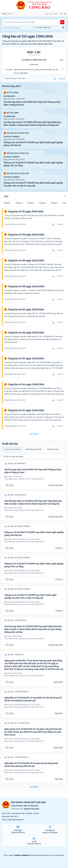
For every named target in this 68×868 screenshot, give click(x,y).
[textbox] (18, 28)
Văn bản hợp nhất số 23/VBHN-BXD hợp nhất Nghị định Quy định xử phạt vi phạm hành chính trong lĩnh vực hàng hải (32, 124)
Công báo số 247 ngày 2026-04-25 (31, 707)
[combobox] (18, 27)
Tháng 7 (7, 203)
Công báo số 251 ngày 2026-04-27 (31, 479)
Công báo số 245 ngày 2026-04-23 (31, 773)
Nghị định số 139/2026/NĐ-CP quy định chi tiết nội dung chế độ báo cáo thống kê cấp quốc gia (33, 699)
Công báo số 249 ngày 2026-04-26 (31, 542)
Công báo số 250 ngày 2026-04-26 (31, 510)
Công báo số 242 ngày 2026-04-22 (31, 676)
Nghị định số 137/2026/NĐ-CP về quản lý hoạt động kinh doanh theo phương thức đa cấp (31, 765)
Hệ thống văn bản (34, 449)
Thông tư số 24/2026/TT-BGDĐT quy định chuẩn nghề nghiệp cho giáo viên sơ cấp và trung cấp (33, 184)
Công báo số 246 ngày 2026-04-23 (31, 741)
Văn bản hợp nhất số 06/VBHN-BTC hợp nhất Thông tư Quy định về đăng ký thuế (32, 103)
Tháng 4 (42, 203)
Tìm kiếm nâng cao (50, 27)
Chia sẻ (62, 79)
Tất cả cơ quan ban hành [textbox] (13, 457)
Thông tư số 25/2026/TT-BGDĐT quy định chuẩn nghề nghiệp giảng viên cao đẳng (33, 164)
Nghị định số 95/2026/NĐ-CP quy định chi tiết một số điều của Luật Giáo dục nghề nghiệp (36, 71)
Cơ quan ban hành (12, 449)
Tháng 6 (19, 203)
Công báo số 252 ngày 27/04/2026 (28, 36)
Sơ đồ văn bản (10, 444)
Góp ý (9, 485)
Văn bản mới (53, 449)
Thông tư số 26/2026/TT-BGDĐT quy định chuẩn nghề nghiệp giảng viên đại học (33, 144)
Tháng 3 (54, 203)
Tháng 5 (31, 203)
